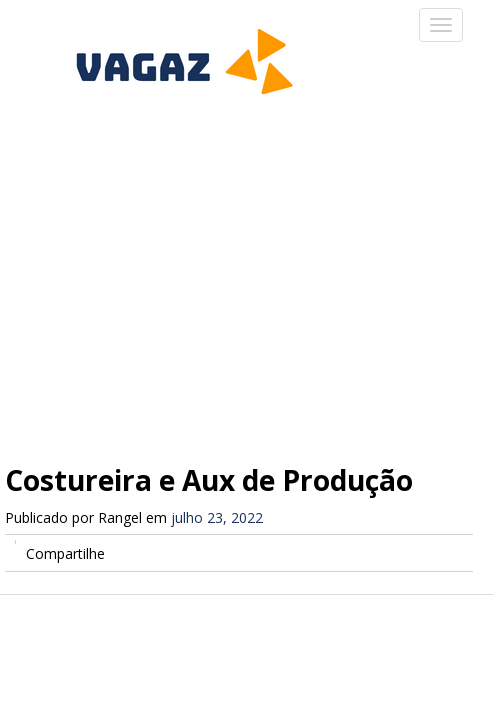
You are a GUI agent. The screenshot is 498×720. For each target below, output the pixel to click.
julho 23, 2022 (217, 517)
